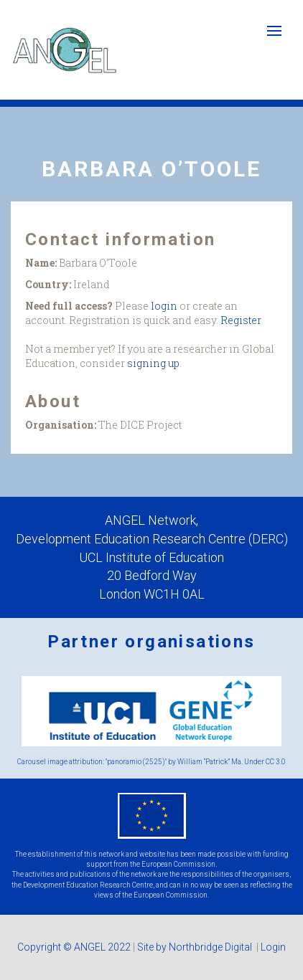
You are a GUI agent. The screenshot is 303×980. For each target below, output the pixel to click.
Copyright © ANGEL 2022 (74, 947)
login (164, 306)
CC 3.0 (276, 762)
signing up (153, 363)
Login (273, 947)
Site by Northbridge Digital (196, 947)
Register (241, 320)
